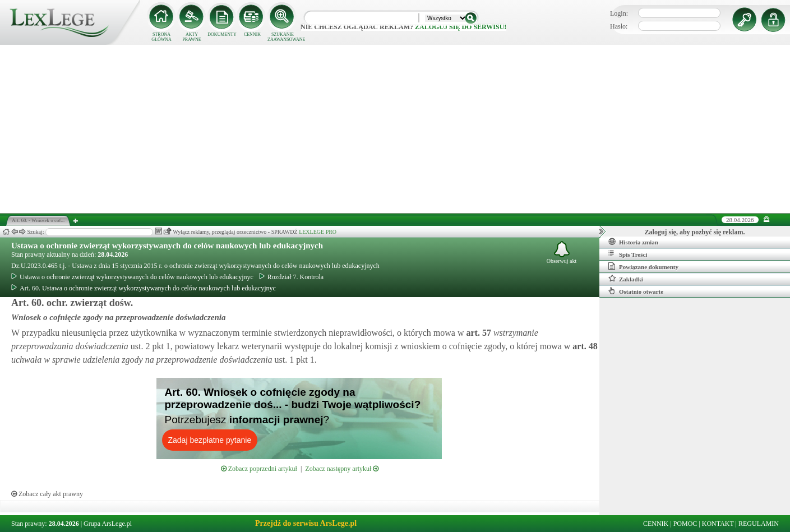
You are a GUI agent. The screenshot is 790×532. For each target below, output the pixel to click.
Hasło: (619, 26)
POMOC (685, 524)
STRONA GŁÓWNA (161, 37)
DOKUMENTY (222, 34)
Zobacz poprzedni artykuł (259, 469)
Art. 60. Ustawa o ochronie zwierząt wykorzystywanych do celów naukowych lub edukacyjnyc (144, 288)
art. (477, 333)
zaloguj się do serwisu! (461, 27)
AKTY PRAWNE (191, 37)
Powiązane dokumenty (643, 266)
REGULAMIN (759, 524)
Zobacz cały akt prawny (47, 494)
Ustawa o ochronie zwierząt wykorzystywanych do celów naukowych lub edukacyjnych (167, 246)
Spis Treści (628, 254)
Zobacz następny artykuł (342, 469)
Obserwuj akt (562, 253)
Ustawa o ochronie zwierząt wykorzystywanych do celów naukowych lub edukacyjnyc (132, 277)
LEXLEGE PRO (318, 232)
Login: (619, 13)
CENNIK (252, 34)
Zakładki (626, 279)
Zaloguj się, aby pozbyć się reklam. (695, 232)
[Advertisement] (395, 129)
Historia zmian (633, 242)
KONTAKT (718, 524)
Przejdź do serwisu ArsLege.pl (306, 523)
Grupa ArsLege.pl (108, 524)
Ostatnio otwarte (636, 291)
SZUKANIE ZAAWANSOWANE (283, 37)
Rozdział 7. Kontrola (291, 277)
